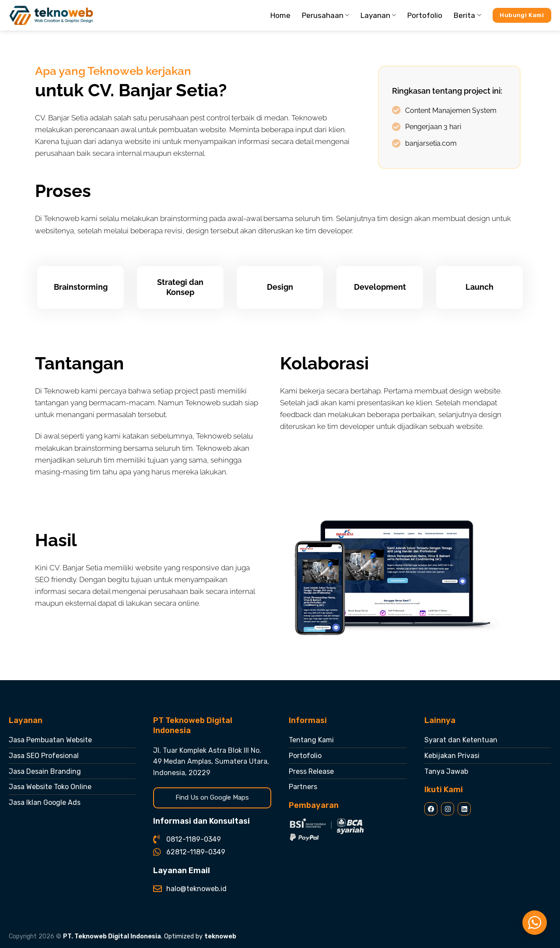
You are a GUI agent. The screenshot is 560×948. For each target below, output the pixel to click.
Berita (467, 15)
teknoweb (220, 936)
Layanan (378, 15)
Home (280, 15)
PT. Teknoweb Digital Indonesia (112, 936)
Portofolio (425, 15)
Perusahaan (325, 15)
